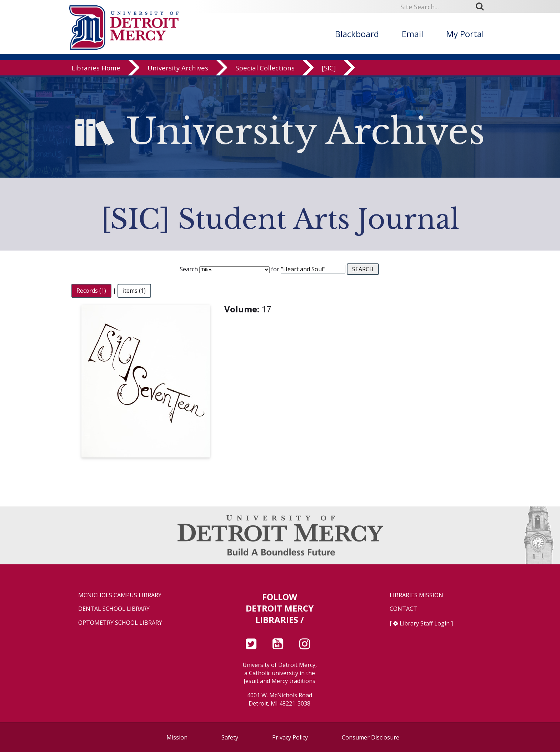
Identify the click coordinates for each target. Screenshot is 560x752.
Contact (403, 609)
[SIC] (329, 70)
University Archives (178, 70)
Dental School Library (114, 609)
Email (412, 34)
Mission (177, 737)
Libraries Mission (416, 595)
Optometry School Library (120, 623)
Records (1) (91, 291)
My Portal (465, 34)
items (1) (134, 291)
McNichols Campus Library (120, 595)
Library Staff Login (425, 623)
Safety (230, 737)
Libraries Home (96, 70)
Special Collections (265, 70)
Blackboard (357, 34)
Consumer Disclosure (371, 737)
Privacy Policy (290, 737)
